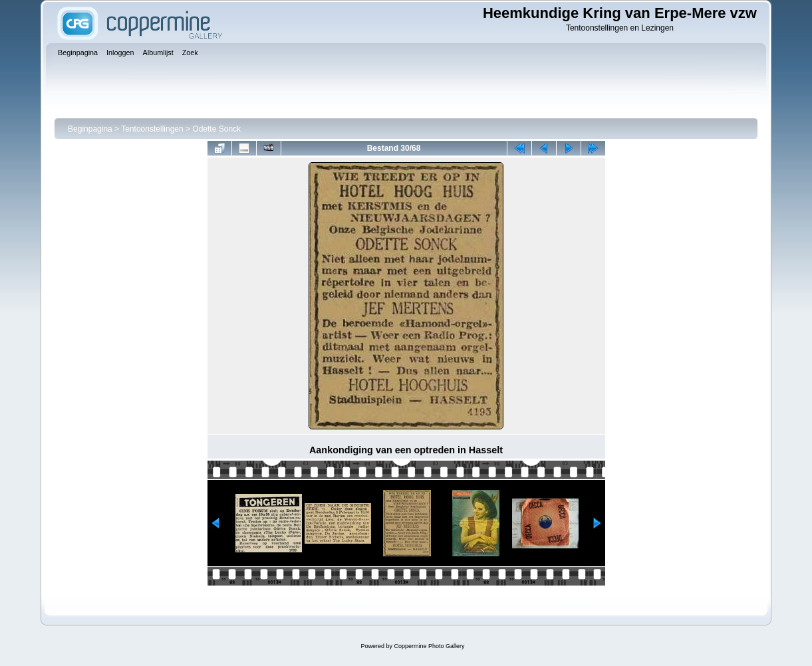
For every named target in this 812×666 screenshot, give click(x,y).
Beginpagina (90, 129)
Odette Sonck (216, 129)
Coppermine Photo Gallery (429, 646)
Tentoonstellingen (152, 129)
